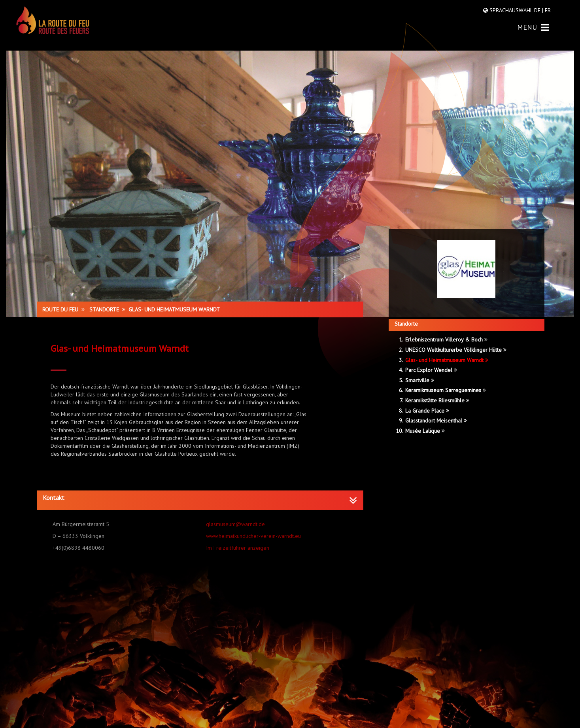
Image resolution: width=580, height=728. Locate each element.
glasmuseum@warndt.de (235, 524)
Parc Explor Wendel (431, 370)
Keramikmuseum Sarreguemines (446, 390)
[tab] (200, 500)
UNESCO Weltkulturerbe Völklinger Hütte (456, 350)
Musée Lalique (425, 431)
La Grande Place (427, 411)
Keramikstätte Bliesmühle (437, 400)
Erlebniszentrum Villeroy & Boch (446, 339)
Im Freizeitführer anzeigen (238, 548)
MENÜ (533, 27)
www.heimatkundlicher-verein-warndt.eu (253, 536)
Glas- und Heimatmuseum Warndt (447, 360)
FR (547, 10)
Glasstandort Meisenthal (436, 421)
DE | (539, 10)
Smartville (420, 380)
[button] (200, 498)
